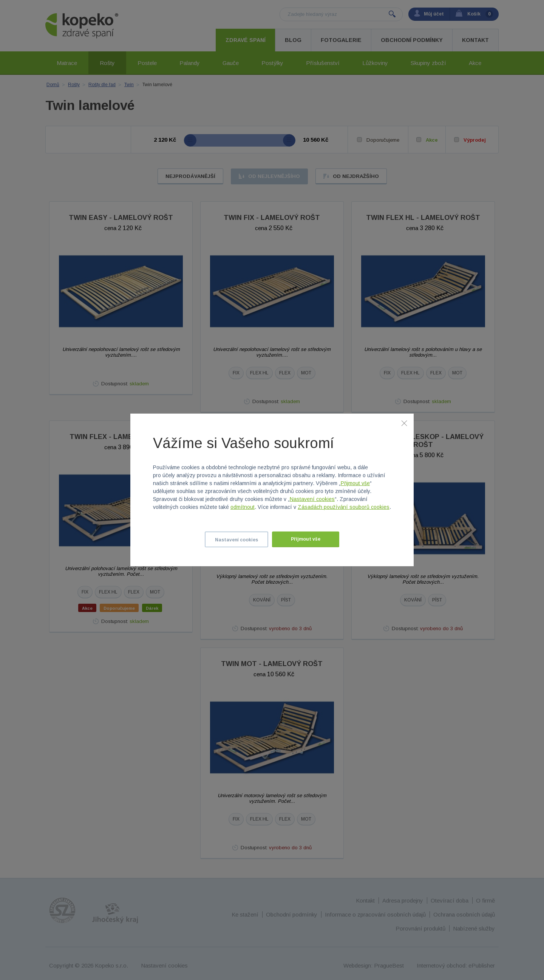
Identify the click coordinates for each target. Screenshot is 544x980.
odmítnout (243, 507)
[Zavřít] (404, 423)
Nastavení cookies (312, 499)
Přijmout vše (355, 483)
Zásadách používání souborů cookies (344, 507)
